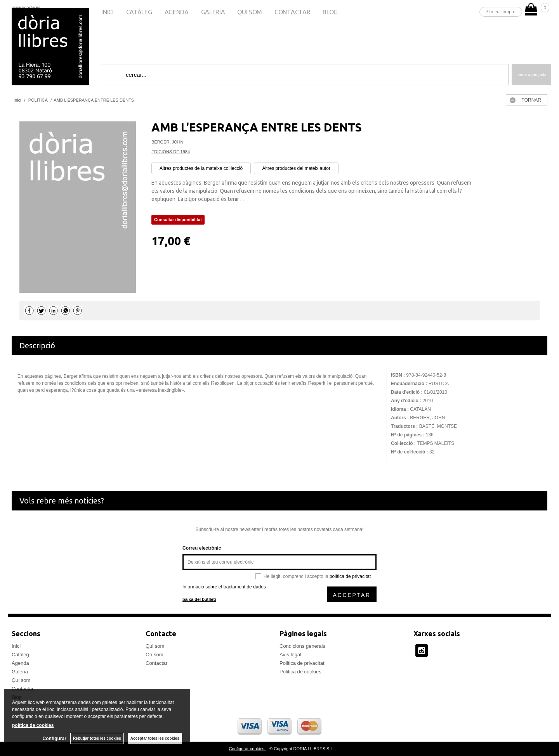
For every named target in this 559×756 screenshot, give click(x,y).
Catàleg (139, 12)
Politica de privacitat (302, 663)
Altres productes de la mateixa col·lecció (201, 168)
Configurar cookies (247, 749)
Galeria (213, 12)
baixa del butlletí (199, 599)
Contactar (292, 12)
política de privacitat (350, 576)
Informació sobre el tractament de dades (224, 587)
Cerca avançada (531, 74)
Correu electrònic (202, 548)
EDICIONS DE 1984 (171, 152)
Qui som (250, 12)
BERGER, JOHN (168, 142)
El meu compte (501, 11)
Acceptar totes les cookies (155, 738)
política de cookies (33, 725)
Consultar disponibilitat (178, 220)
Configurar (55, 739)
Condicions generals (302, 646)
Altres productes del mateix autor (296, 168)
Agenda (177, 12)
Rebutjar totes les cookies (97, 738)
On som (155, 655)
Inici (107, 12)
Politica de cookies (300, 672)
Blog (330, 12)
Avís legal (290, 655)
